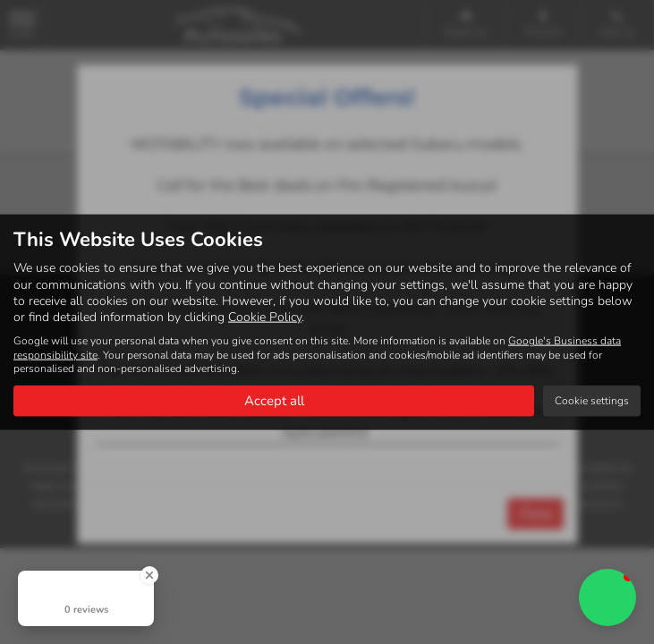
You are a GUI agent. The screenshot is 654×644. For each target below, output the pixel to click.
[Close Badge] (149, 575)
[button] (607, 597)
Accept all (274, 400)
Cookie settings (592, 400)
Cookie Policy (265, 316)
